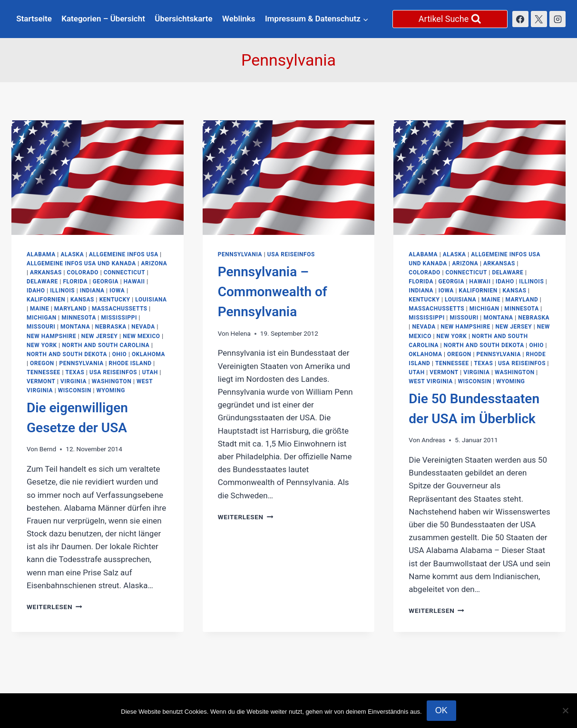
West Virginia (431, 381)
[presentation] (98, 178)
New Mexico (142, 336)
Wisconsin (75, 390)
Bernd (48, 449)
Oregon (42, 363)
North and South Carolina (106, 345)
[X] (539, 19)
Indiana (92, 291)
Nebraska (111, 327)
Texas (75, 372)
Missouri (41, 327)
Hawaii (134, 281)
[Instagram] (557, 19)
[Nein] (565, 710)
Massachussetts (120, 309)
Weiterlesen (54, 607)
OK (441, 710)
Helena (240, 333)
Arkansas (46, 272)
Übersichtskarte (183, 19)
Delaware (42, 281)
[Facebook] (520, 19)
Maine (39, 309)
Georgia (106, 281)
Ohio (120, 354)
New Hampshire (51, 336)
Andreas (433, 440)
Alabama (41, 254)
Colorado (83, 272)
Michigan (42, 318)
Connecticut (124, 272)
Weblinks (239, 19)
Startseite (34, 19)
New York (42, 345)
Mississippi (119, 318)
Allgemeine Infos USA (124, 254)
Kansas (82, 300)
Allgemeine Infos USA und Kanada (81, 263)
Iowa (117, 291)
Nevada (143, 327)
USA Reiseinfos (113, 372)
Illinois (62, 291)
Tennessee (44, 372)
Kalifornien (46, 300)
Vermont (41, 381)
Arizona (154, 263)
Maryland (71, 309)
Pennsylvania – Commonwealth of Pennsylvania (273, 292)
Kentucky (115, 300)
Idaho (36, 291)
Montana (75, 327)
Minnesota (79, 318)
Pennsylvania (81, 363)
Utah (150, 372)
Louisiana (151, 300)
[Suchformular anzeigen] (450, 19)
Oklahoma (148, 354)
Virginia (73, 381)
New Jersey (100, 336)
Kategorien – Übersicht (103, 19)
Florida (75, 281)
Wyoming (110, 390)
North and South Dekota (67, 354)
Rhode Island (130, 363)
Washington (112, 381)
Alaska (72, 254)
